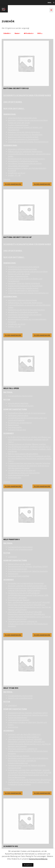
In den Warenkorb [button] (42, 184)
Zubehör (7, 179)
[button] (7, 33)
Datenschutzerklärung (38, 859)
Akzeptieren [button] (28, 865)
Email (49, 3)
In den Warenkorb (13, 184)
